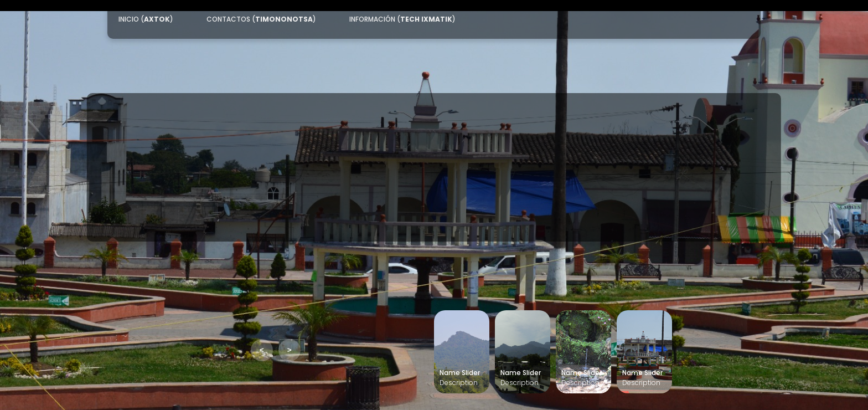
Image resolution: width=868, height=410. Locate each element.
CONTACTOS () (261, 19)
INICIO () (146, 19)
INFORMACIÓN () (402, 19)
